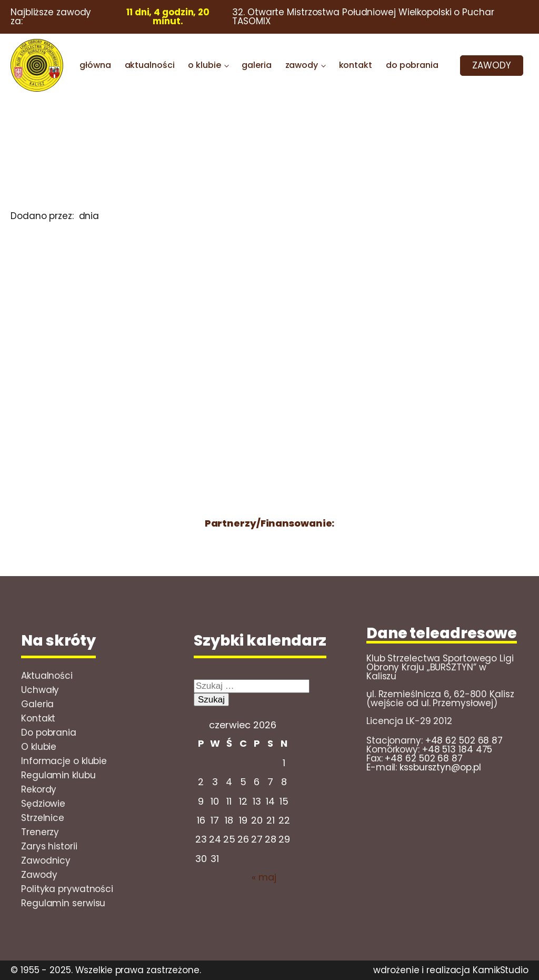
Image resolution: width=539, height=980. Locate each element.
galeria (256, 65)
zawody (302, 65)
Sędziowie (43, 804)
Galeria (37, 704)
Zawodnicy (46, 860)
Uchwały (40, 690)
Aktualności (47, 676)
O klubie (39, 747)
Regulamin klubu (58, 775)
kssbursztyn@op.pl (440, 767)
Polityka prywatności (67, 889)
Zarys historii (49, 846)
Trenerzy (40, 832)
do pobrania (412, 65)
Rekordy (39, 789)
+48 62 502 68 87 (464, 740)
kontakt (356, 65)
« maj (264, 877)
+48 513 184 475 (457, 749)
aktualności (150, 65)
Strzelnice (43, 818)
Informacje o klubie (64, 761)
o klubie (204, 65)
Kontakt (38, 718)
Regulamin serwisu (63, 903)
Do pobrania (49, 732)
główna (95, 65)
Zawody (39, 875)
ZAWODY (491, 65)
